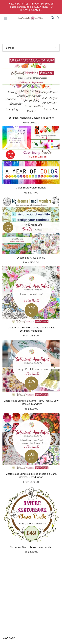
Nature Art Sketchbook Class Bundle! (31, 547)
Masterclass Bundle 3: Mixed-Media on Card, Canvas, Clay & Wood (31, 475)
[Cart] (59, 18)
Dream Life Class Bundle (31, 258)
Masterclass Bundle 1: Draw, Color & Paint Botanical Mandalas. (31, 329)
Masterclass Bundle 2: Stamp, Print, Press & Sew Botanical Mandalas (31, 402)
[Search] (53, 18)
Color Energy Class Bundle (31, 188)
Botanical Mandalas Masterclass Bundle (31, 118)
